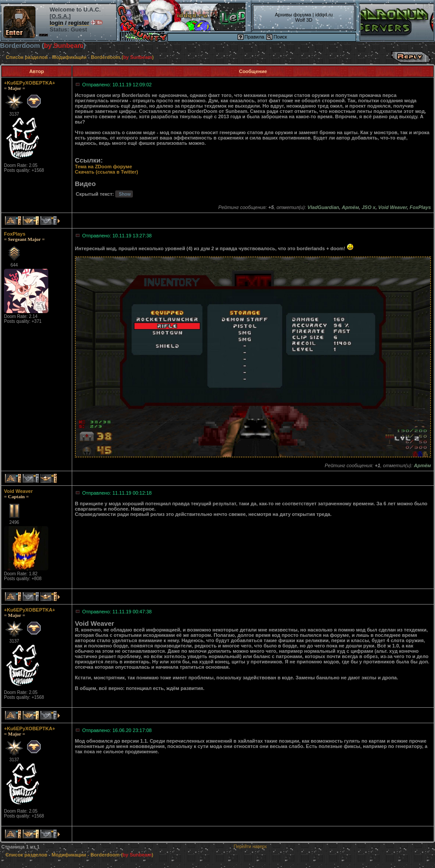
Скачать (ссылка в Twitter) (107, 172)
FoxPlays (15, 234)
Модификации (70, 57)
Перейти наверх (251, 847)
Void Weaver (18, 491)
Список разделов (27, 57)
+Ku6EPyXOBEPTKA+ (30, 83)
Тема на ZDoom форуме (103, 167)
